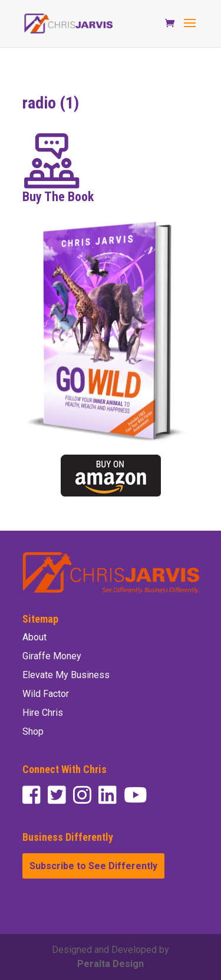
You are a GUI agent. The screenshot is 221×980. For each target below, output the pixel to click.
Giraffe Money (52, 656)
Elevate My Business (66, 675)
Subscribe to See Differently (93, 866)
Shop (33, 731)
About (34, 637)
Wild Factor (46, 694)
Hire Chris (43, 713)
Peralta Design (111, 964)
